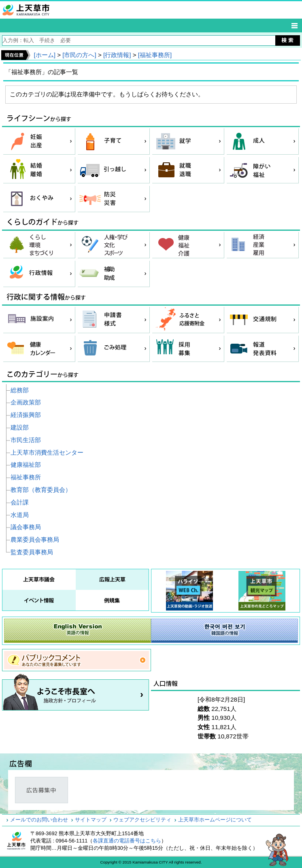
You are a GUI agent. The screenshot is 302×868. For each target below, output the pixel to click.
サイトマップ (91, 820)
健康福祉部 (26, 465)
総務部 (20, 390)
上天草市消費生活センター (47, 452)
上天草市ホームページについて (215, 820)
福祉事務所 (26, 477)
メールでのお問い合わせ (39, 820)
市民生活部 (26, 440)
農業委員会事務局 (35, 539)
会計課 (20, 502)
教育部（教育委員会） (41, 490)
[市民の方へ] (79, 55)
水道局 (20, 515)
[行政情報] (117, 55)
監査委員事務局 (32, 552)
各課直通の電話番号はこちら (127, 841)
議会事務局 (26, 527)
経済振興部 (26, 415)
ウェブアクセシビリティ (142, 820)
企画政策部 (26, 402)
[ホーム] (44, 55)
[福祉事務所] (155, 55)
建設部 (20, 427)
